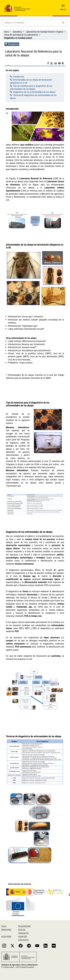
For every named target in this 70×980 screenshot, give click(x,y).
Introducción (18, 77)
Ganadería (17, 32)
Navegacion (12, 44)
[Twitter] (52, 63)
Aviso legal (6, 935)
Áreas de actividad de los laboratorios (21, 35)
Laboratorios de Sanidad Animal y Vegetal (44, 32)
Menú (63, 9)
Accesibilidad (24, 924)
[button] (63, 6)
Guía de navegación (23, 929)
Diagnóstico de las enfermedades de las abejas (34, 92)
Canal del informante (23, 936)
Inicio (7, 32)
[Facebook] (49, 64)
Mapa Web (6, 928)
